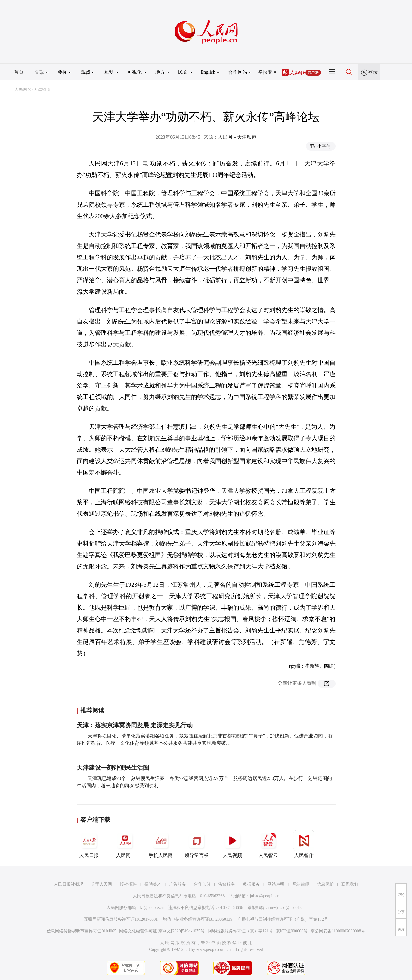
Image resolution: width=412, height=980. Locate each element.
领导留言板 (197, 844)
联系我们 (350, 884)
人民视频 (232, 844)
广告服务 (178, 884)
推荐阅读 (92, 710)
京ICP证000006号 (292, 931)
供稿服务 (227, 884)
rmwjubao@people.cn (287, 908)
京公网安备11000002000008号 (338, 931)
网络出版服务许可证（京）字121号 (240, 931)
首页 (19, 72)
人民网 (21, 90)
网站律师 (301, 884)
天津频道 (42, 90)
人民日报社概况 (69, 884)
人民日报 (89, 844)
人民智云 (268, 844)
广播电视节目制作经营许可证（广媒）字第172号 (283, 919)
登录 (373, 72)
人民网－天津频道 (237, 137)
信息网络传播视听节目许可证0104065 (81, 931)
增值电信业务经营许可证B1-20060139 (198, 919)
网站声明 (276, 884)
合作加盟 (202, 884)
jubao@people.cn (265, 896)
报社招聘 (128, 884)
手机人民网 (161, 844)
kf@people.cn (152, 908)
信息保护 (325, 884)
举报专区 (268, 72)
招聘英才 (153, 884)
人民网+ (125, 844)
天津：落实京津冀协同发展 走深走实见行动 (135, 725)
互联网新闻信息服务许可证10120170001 (121, 919)
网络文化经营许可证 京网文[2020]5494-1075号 (162, 931)
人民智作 (304, 844)
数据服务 (251, 884)
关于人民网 (101, 884)
